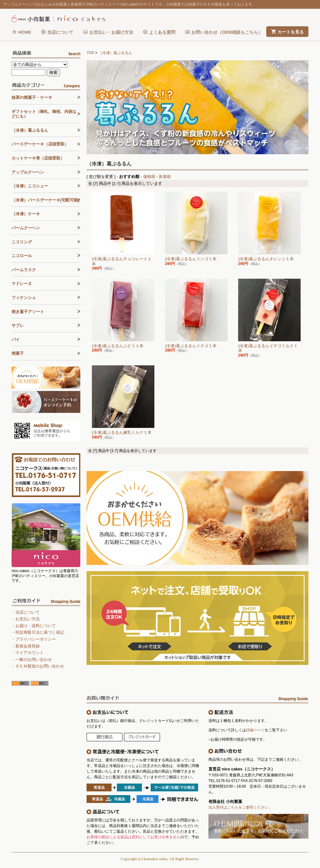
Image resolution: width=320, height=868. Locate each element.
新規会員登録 (27, 646)
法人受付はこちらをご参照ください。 (240, 807)
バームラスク (24, 270)
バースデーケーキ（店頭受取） (40, 144)
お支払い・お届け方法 (111, 32)
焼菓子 (18, 353)
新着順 (165, 177)
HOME (25, 32)
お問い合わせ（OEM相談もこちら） (227, 32)
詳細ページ (255, 730)
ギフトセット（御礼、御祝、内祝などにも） (44, 114)
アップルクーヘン (28, 172)
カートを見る (291, 32)
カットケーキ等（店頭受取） (38, 158)
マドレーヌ (22, 284)
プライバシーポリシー (36, 639)
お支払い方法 (27, 619)
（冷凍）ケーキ (26, 214)
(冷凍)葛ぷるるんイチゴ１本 (191, 346)
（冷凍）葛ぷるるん (115, 53)
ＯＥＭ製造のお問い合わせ (40, 666)
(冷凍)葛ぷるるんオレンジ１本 (266, 259)
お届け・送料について (36, 626)
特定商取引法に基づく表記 (40, 632)
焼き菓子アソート (28, 312)
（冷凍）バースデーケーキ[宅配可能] (45, 200)
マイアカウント (30, 653)
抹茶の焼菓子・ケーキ (32, 97)
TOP (90, 53)
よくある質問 (162, 32)
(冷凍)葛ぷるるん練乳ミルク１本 (122, 432)
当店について (60, 32)
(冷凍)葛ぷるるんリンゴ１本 (191, 259)
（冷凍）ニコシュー (30, 186)
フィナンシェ (24, 298)
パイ (16, 340)
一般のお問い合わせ (34, 660)
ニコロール (22, 256)
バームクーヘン (26, 228)
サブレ (18, 325)
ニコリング (22, 242)
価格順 (149, 177)
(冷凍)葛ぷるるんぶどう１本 (118, 346)
